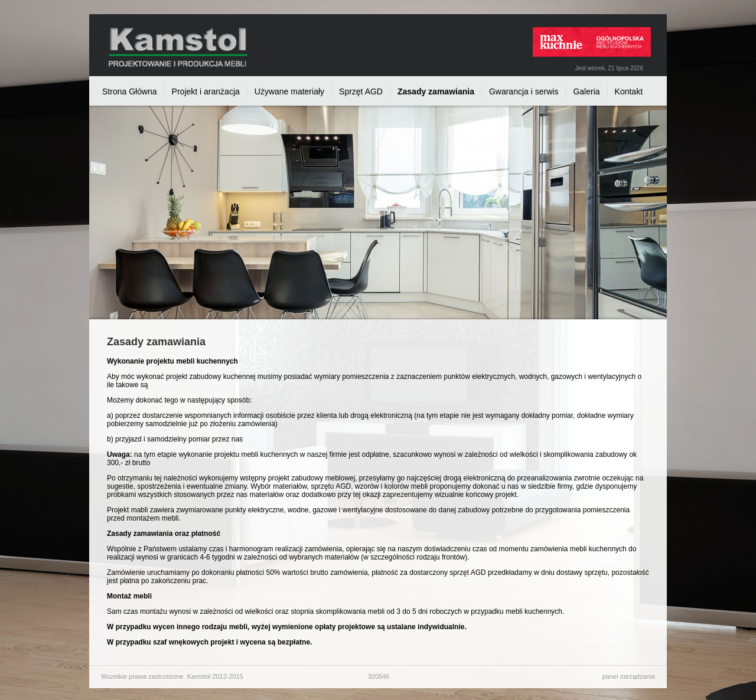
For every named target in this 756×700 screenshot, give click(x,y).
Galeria (586, 91)
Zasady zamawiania (436, 91)
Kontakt (629, 91)
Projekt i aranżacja (206, 91)
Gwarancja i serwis (524, 91)
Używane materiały (289, 91)
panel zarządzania (629, 676)
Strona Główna (130, 91)
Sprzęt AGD (361, 91)
